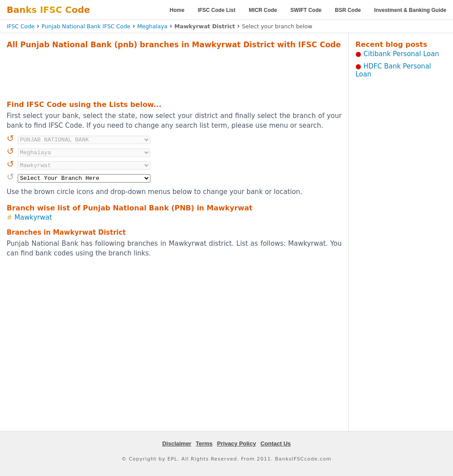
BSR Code (348, 10)
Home (177, 10)
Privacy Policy (237, 444)
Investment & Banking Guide (410, 10)
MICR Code (263, 10)
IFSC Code (21, 26)
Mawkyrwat (33, 217)
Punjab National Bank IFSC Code (86, 26)
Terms (204, 444)
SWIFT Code (306, 10)
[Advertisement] (174, 73)
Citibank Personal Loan (401, 54)
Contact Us (276, 444)
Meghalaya (152, 26)
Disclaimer (177, 444)
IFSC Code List (217, 10)
